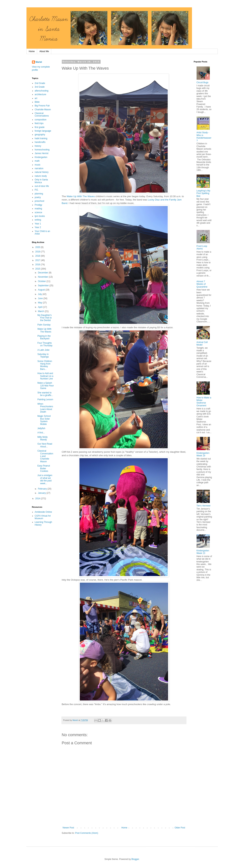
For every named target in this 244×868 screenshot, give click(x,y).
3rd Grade (40, 87)
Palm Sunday (44, 325)
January (42, 493)
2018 (38, 256)
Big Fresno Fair (42, 106)
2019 (38, 252)
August (42, 290)
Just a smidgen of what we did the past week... (45, 479)
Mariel (39, 62)
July (40, 294)
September (44, 286)
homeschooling (42, 150)
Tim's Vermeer (204, 506)
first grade (40, 127)
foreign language (43, 131)
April (40, 307)
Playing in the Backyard (44, 337)
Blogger (135, 859)
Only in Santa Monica (41, 181)
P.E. (37, 190)
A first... (41, 433)
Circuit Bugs (203, 82)
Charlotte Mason (43, 110)
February (43, 489)
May (40, 303)
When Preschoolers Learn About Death (45, 408)
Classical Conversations (42, 115)
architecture (41, 94)
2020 (38, 247)
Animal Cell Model (202, 344)
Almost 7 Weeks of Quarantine (202, 284)
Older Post (180, 828)
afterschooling (42, 91)
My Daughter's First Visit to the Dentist (44, 318)
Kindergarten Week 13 (203, 552)
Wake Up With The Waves (81, 196)
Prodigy (39, 205)
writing (38, 220)
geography (40, 135)
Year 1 (38, 224)
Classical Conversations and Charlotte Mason (45, 456)
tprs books (40, 216)
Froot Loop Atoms (202, 247)
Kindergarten (41, 157)
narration (39, 168)
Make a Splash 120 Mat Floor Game (46, 386)
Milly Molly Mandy (42, 438)
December (43, 273)
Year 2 (38, 227)
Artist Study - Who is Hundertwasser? (204, 137)
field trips (39, 123)
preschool (40, 201)
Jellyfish (41, 428)
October (42, 281)
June (41, 298)
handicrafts (40, 142)
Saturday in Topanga (43, 355)
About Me (44, 51)
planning (39, 194)
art (36, 98)
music (38, 165)
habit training (41, 138)
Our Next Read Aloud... (45, 445)
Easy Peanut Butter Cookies (44, 468)
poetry (38, 197)
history (38, 146)
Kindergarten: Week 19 (203, 454)
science (39, 212)
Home (32, 51)
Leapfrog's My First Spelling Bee (203, 193)
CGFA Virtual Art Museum (43, 517)
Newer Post (68, 828)
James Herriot (42, 153)
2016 (38, 265)
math (37, 161)
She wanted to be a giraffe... (45, 394)
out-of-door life (42, 186)
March (41, 311)
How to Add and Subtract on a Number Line (45, 376)
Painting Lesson (45, 399)
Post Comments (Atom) (87, 833)
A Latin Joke (43, 350)
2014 (38, 499)
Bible (37, 102)
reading (38, 209)
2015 (38, 269)
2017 (38, 260)
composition (41, 120)
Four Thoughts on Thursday (45, 344)
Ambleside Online (43, 512)
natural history (42, 172)
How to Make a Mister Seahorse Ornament (204, 402)
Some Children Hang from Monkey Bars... (45, 365)
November (43, 277)
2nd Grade (40, 83)
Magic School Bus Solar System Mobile (44, 420)
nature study (41, 176)
